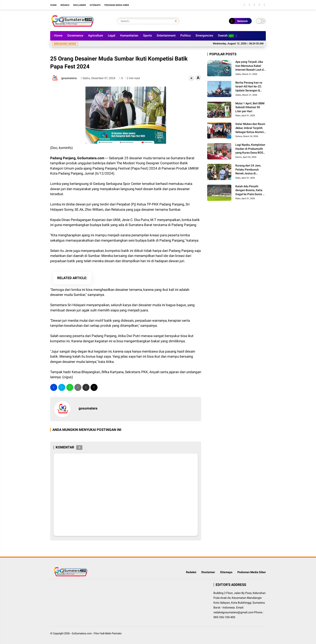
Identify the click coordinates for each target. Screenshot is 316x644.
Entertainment (166, 36)
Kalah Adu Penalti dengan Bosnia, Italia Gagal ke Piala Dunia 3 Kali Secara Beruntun (250, 191)
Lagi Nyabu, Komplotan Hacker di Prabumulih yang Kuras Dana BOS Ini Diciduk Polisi (250, 149)
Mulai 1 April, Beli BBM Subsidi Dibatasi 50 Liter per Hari (250, 107)
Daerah (226, 36)
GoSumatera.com (82, 633)
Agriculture (96, 36)
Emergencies (204, 36)
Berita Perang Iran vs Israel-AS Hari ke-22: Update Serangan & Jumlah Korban (249, 87)
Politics (186, 36)
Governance (75, 36)
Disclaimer (80, 5)
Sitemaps (95, 5)
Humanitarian (129, 36)
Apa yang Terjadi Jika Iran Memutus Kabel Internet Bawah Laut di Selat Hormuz (250, 66)
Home (53, 5)
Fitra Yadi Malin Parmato (108, 633)
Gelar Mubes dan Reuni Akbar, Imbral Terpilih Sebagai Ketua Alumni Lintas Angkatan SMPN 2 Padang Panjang (250, 128)
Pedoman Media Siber (117, 5)
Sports (148, 36)
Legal (112, 36)
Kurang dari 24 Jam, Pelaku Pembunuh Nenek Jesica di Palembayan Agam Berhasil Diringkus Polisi (248, 170)
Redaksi (65, 5)
